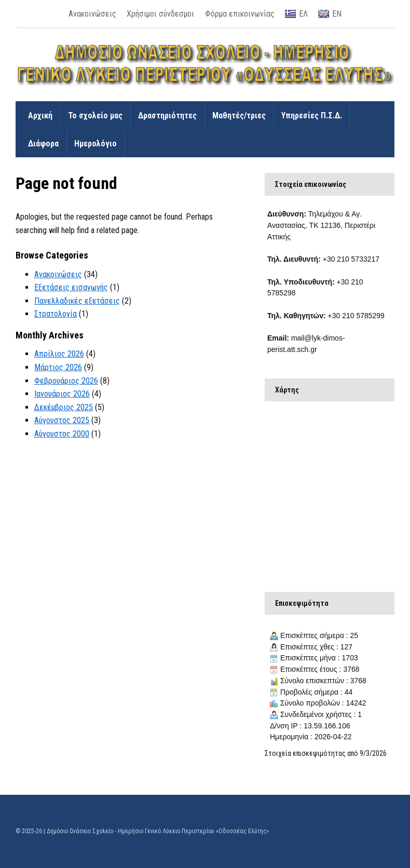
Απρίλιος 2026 (59, 354)
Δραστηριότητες (167, 116)
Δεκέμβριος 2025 (64, 407)
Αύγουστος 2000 (62, 434)
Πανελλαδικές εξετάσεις (77, 301)
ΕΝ (330, 14)
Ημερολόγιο (95, 144)
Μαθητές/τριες (239, 116)
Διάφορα (43, 144)
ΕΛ (296, 14)
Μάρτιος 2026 (58, 367)
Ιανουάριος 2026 (62, 394)
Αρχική (40, 116)
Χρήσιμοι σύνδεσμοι (160, 14)
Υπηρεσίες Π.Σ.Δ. (312, 116)
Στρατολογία (56, 314)
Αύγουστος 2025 (62, 420)
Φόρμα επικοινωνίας (240, 14)
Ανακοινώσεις (92, 14)
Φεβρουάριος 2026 (66, 381)
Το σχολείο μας (95, 116)
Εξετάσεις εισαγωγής (71, 287)
